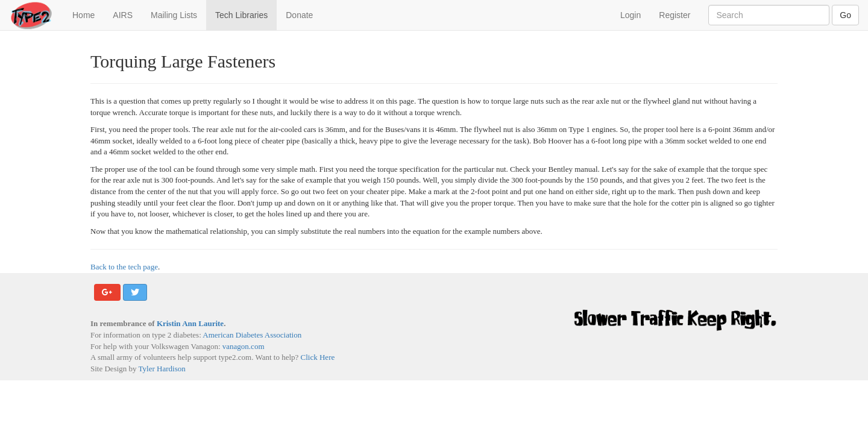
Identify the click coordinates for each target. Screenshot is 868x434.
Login (631, 15)
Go (845, 15)
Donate (299, 15)
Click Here (318, 357)
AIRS (123, 15)
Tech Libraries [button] (241, 15)
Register (675, 15)
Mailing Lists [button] (174, 15)
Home (88, 14)
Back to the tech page (124, 267)
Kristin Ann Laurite (190, 323)
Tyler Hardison (162, 369)
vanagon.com (244, 346)
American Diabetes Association (252, 335)
